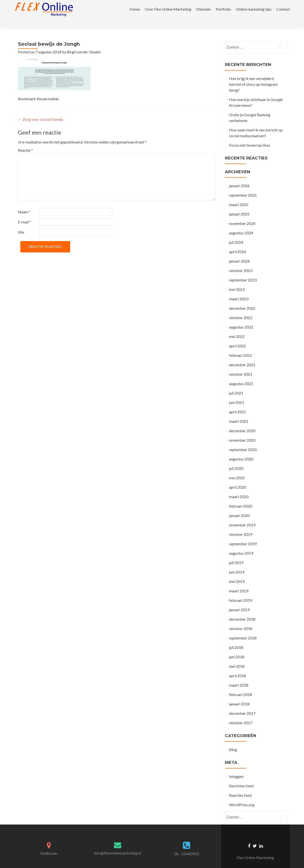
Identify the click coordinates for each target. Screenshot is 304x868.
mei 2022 (237, 328)
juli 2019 (236, 554)
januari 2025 (239, 205)
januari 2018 (239, 695)
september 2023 (243, 271)
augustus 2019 (241, 545)
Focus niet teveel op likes (250, 137)
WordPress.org (242, 796)
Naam (24, 203)
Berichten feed (241, 777)
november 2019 (242, 516)
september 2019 (243, 535)
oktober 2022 (241, 309)
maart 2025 (239, 196)
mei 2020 (237, 469)
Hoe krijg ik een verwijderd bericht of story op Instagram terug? (253, 76)
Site (21, 224)
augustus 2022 (241, 319)
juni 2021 (237, 394)
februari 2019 (241, 592)
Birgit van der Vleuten (84, 43)
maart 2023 (239, 290)
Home (135, 9)
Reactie (25, 142)
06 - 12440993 (186, 845)
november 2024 (242, 215)
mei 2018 (237, 658)
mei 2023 (237, 281)
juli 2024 (236, 234)
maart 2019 (239, 582)
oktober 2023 (241, 262)
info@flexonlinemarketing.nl (118, 844)
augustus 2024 (241, 224)
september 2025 (243, 187)
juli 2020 (236, 460)
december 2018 (242, 611)
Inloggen (236, 768)
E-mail (24, 213)
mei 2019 (237, 573)
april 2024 (237, 243)
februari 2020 (241, 498)
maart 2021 (239, 413)
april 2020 (237, 479)
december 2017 (242, 705)
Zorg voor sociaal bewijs (41, 111)
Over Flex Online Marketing (168, 9)
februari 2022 (241, 347)
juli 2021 (236, 384)
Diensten (204, 9)
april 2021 (237, 403)
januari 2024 (239, 253)
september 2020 (243, 441)
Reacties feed (240, 787)
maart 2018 (239, 677)
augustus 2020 (241, 450)
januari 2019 (239, 601)
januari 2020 (239, 507)
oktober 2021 (241, 366)
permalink (51, 90)
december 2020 (242, 422)
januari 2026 (239, 177)
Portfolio (223, 9)
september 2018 (243, 629)
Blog (233, 741)
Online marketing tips (254, 9)
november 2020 (242, 432)
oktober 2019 (241, 526)
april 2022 (237, 337)
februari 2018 (241, 686)
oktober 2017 (241, 714)
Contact (283, 9)
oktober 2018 (241, 620)
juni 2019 (237, 563)
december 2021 (242, 356)
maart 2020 (239, 488)
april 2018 (237, 667)
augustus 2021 (241, 375)
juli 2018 (236, 639)
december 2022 (242, 300)
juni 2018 (237, 648)
